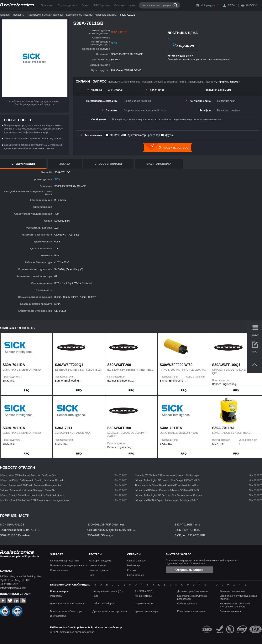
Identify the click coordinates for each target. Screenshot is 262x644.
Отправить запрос (189, 570)
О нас (85, 5)
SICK (114, 43)
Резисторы (56, 596)
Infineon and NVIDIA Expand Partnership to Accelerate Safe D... (168, 500)
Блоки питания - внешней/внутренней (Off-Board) (235, 605)
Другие (169, 135)
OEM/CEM (116, 135)
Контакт (132, 570)
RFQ (27, 390)
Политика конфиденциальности (69, 565)
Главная (5, 15)
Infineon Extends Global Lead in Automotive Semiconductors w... (33, 495)
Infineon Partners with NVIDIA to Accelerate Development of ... (32, 485)
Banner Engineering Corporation (68, 381)
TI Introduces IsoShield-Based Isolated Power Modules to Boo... (168, 485)
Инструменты (58, 616)
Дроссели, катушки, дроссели (110, 611)
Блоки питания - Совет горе (66, 611)
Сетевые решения (230, 611)
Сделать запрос (136, 561)
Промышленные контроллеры (45, 15)
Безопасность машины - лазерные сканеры (91, 15)
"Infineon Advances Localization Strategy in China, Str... (29, 490)
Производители (67, 5)
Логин (232, 5)
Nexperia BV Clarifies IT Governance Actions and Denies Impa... (168, 475)
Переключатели (144, 603)
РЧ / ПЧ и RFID (144, 591)
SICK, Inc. (9, 381)
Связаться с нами (126, 5)
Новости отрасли (99, 570)
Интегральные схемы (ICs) (108, 591)
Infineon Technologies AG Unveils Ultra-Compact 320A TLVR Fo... (169, 480)
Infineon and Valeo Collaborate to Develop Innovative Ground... (32, 480)
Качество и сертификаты (65, 561)
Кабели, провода (187, 603)
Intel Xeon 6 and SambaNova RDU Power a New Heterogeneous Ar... (36, 500)
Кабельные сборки (103, 603)
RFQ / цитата (102, 5)
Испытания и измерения (191, 611)
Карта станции (136, 575)
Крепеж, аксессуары (147, 611)
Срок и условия (59, 570)
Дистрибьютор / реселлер (144, 135)
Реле (95, 596)
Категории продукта (100, 561)
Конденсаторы (143, 596)
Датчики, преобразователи (193, 591)
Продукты (47, 5)
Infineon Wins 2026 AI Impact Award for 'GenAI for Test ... (29, 475)
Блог (91, 575)
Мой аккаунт (134, 565)
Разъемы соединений (232, 591)
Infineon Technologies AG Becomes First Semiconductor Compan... (169, 495)
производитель (97, 565)
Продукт (255, 335)
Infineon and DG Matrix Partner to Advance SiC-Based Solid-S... (168, 490)
